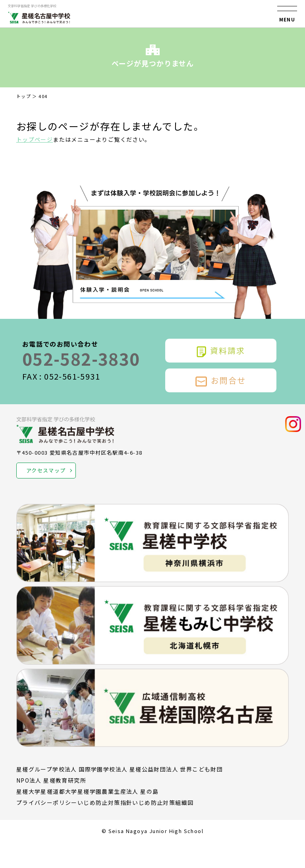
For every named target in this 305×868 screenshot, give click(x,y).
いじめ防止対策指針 (105, 802)
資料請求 (221, 351)
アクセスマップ (46, 470)
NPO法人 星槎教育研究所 (51, 780)
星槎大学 (29, 791)
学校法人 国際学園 (78, 769)
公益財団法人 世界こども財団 (182, 769)
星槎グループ (34, 769)
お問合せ (221, 380)
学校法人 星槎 (123, 769)
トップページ (35, 139)
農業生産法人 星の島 (130, 791)
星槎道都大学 (59, 791)
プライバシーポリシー (47, 802)
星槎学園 (90, 791)
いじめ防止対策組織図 (163, 802)
